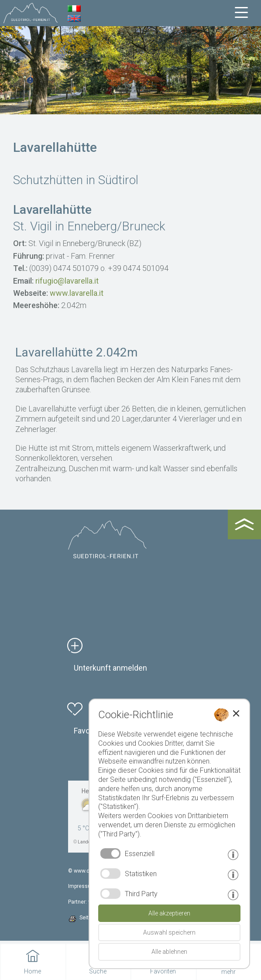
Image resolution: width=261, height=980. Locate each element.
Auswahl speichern (169, 932)
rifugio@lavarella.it (67, 281)
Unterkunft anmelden (110, 668)
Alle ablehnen (169, 952)
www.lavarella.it (77, 293)
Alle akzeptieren (169, 913)
